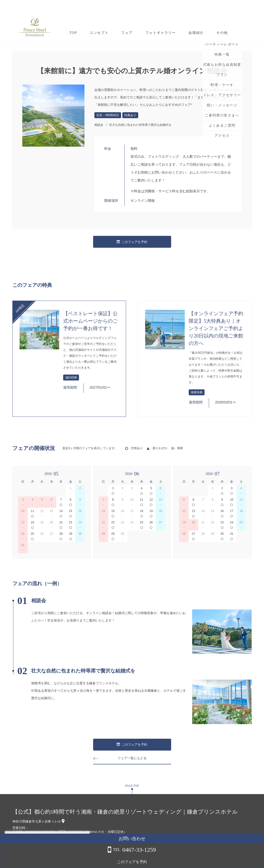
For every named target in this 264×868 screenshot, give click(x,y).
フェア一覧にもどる (132, 758)
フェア (127, 33)
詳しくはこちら (50, 855)
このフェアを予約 (132, 242)
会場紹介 (196, 33)
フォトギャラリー (161, 33)
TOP (73, 33)
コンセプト (99, 33)
